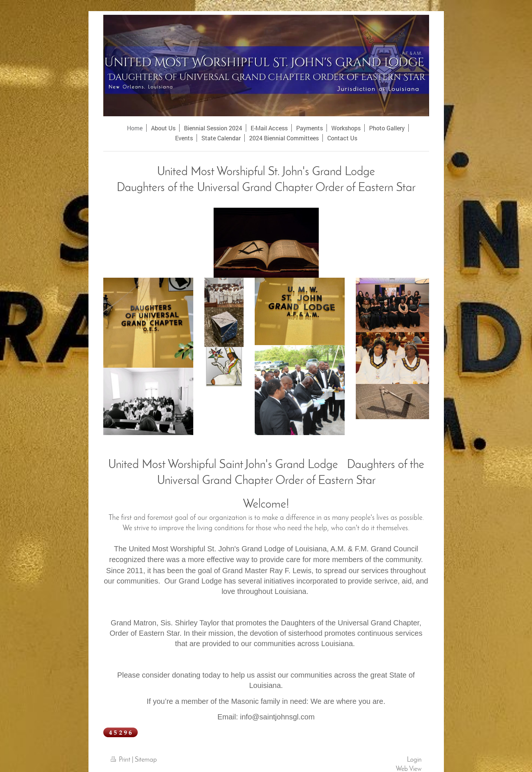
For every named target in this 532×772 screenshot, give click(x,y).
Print (121, 760)
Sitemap (146, 760)
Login (414, 760)
